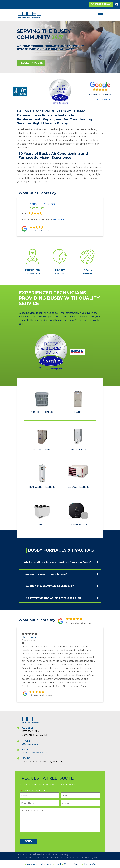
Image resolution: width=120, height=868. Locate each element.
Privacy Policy (57, 858)
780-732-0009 (30, 744)
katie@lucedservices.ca (35, 753)
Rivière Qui (90, 864)
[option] (20, 91)
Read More (58, 219)
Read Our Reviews (99, 100)
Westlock (32, 864)
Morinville (46, 864)
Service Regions (64, 854)
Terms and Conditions (33, 858)
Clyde (67, 864)
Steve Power (29, 637)
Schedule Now (101, 4)
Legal (58, 864)
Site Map (75, 858)
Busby (77, 864)
